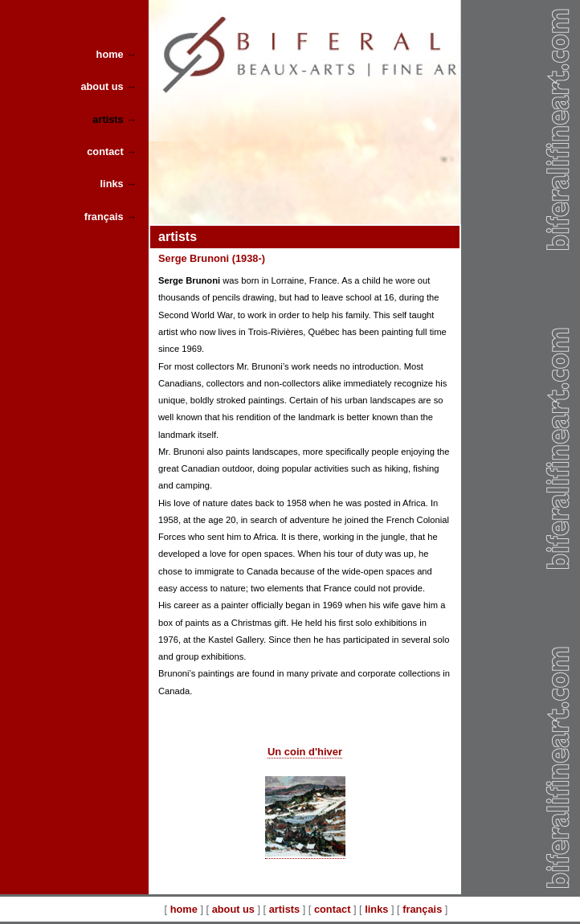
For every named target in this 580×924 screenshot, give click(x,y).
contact (333, 909)
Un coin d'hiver (305, 752)
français (422, 909)
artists (284, 909)
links (376, 909)
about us (233, 909)
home (184, 909)
